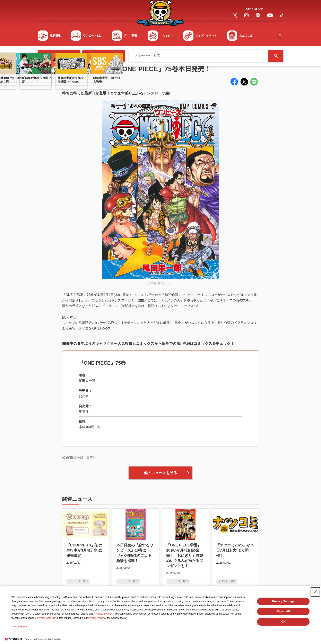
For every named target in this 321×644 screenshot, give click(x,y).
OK (283, 622)
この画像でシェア (160, 283)
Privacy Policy (96, 618)
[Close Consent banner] (315, 592)
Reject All (283, 611)
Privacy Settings (283, 601)
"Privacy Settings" (104, 614)
